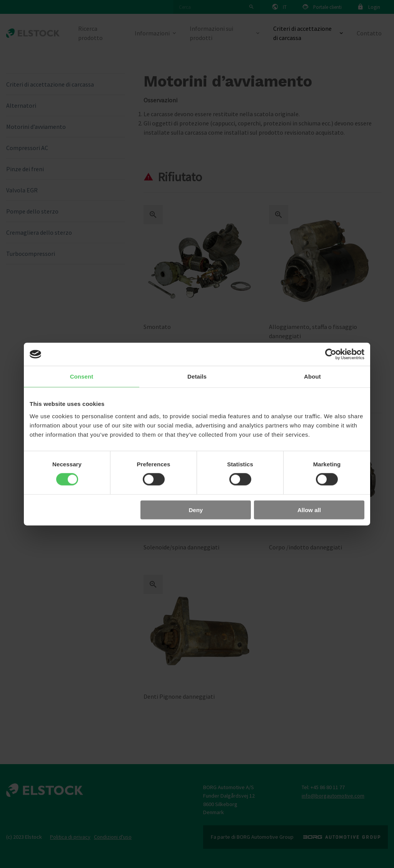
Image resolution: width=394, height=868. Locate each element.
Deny (196, 510)
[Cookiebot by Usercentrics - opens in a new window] (331, 354)
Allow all (309, 510)
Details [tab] (197, 376)
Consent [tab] (82, 376)
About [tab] (312, 376)
